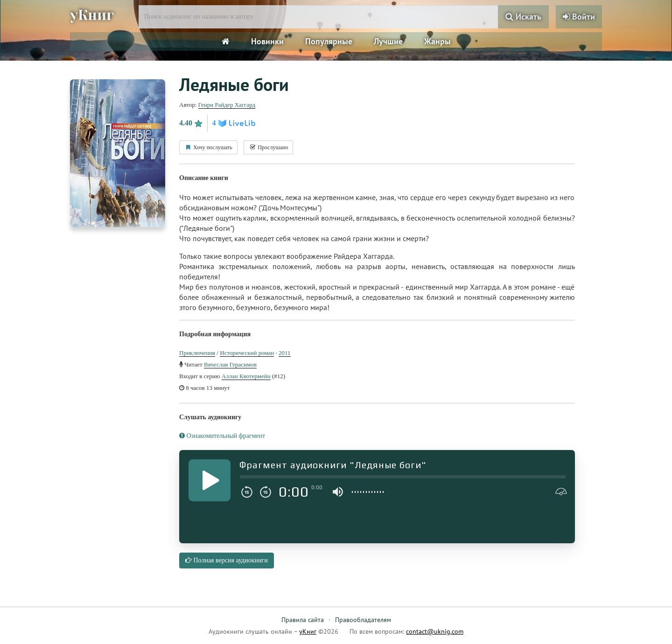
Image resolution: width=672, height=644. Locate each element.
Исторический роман (247, 353)
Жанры (437, 41)
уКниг (92, 15)
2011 (285, 353)
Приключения (197, 353)
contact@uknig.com (435, 631)
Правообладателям (363, 620)
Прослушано (268, 147)
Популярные (329, 41)
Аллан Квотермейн (246, 376)
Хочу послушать (208, 147)
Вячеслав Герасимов (230, 364)
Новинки (267, 41)
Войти (579, 17)
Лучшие (388, 41)
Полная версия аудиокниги (227, 560)
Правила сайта (303, 620)
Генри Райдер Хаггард (227, 105)
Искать (523, 17)
